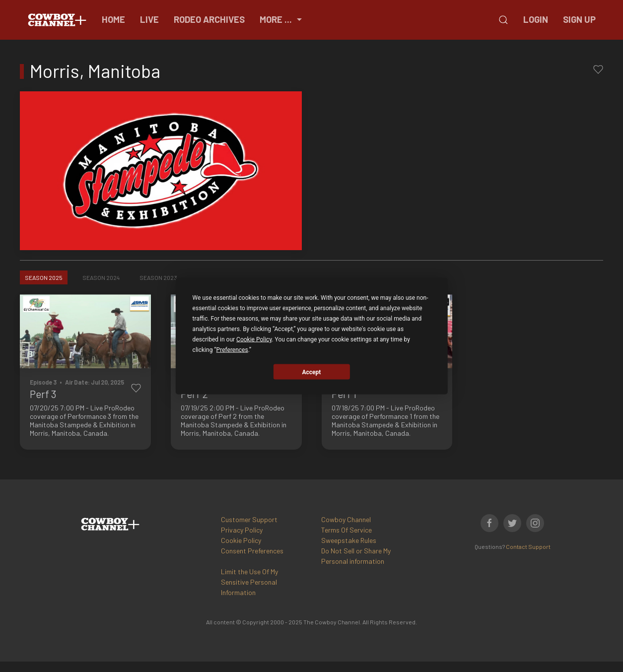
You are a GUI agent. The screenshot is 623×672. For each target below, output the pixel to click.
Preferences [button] (232, 350)
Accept (312, 372)
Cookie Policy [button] (254, 339)
